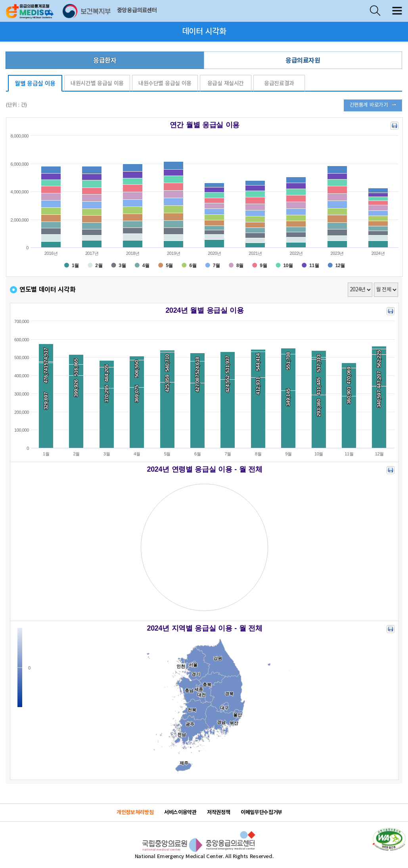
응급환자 (105, 61)
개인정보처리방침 (135, 813)
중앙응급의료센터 (137, 11)
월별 (35, 84)
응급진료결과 (279, 83)
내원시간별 (97, 83)
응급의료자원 (303, 61)
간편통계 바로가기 (369, 105)
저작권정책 (218, 813)
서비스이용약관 (180, 813)
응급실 (226, 83)
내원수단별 (165, 83)
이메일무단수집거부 (261, 813)
